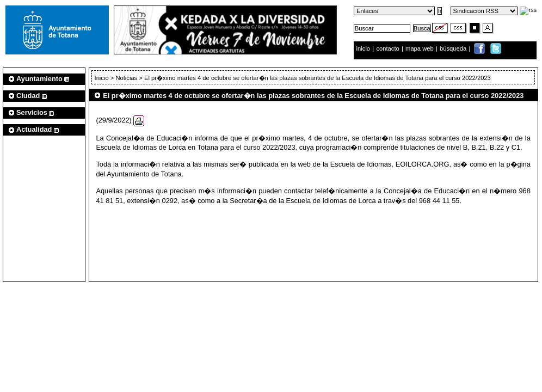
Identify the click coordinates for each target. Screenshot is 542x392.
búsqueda (454, 48)
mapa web (420, 48)
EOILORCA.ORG (423, 164)
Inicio (103, 78)
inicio (364, 48)
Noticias (126, 78)
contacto (387, 48)
